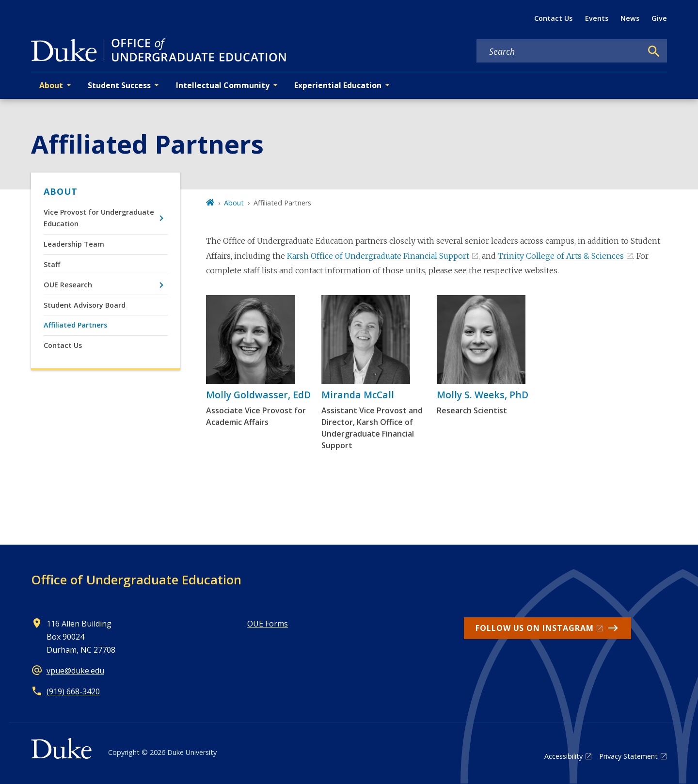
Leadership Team (74, 244)
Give (659, 18)
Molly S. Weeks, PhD (483, 395)
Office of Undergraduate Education (136, 580)
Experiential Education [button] (338, 85)
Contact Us (553, 18)
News (630, 18)
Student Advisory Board (85, 305)
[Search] (654, 51)
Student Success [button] (119, 85)
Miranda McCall (358, 395)
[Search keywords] (559, 51)
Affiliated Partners (75, 325)
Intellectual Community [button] (223, 85)
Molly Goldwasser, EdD (258, 395)
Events (597, 18)
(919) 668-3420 (73, 691)
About (61, 191)
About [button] (51, 85)
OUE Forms (268, 624)
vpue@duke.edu (75, 671)
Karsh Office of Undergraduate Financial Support (378, 256)
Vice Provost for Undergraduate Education (99, 218)
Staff (52, 264)
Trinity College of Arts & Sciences (561, 256)
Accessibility (563, 756)
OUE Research (68, 285)
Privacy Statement (628, 756)
